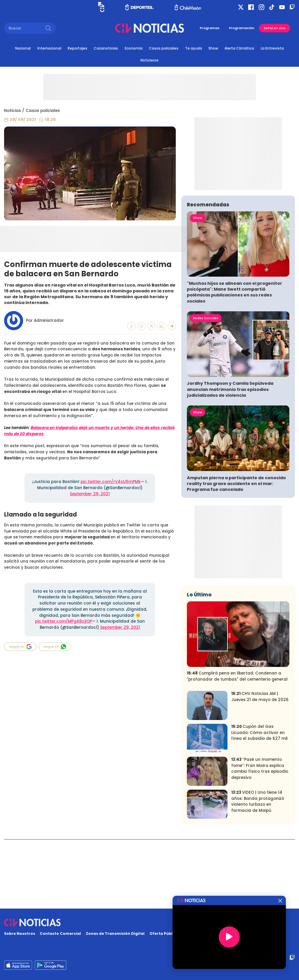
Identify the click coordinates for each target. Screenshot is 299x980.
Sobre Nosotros (20, 934)
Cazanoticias (106, 48)
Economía (134, 48)
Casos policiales (164, 48)
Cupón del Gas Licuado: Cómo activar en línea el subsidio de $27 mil (259, 802)
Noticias (13, 111)
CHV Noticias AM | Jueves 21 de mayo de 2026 (260, 766)
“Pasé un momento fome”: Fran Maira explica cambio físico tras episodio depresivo (260, 838)
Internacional (49, 48)
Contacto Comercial (60, 934)
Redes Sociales (206, 387)
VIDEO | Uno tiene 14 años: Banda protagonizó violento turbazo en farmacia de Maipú (258, 871)
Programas (210, 28)
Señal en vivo (275, 28)
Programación (242, 28)
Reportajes (78, 48)
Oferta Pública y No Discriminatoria (185, 934)
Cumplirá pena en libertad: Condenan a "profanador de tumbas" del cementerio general (237, 745)
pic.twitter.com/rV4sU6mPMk (111, 482)
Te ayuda (194, 48)
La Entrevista (272, 48)
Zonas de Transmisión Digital (115, 934)
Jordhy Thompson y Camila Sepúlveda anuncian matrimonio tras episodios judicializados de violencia (230, 458)
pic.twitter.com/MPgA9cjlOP (64, 621)
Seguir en (20, 647)
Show (213, 48)
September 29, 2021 (90, 494)
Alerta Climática (239, 48)
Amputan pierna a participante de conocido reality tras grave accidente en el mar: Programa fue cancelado (236, 552)
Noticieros (149, 60)
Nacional (23, 48)
